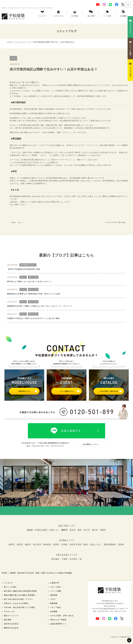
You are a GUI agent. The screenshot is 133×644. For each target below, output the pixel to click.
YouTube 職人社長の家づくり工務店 (20, 607)
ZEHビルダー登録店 (58, 620)
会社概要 (54, 612)
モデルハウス (9, 612)
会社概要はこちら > (91, 444)
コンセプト (9, 583)
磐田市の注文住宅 (11, 628)
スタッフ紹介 (56, 587)
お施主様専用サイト (58, 624)
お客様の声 (55, 583)
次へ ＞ (21, 222)
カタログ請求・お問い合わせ (62, 616)
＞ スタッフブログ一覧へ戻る (115, 222)
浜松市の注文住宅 (11, 624)
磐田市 (65, 530)
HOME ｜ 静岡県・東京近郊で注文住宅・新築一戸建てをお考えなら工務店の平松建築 (37, 573)
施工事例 (8, 620)
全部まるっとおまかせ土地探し (17, 603)
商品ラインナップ (11, 616)
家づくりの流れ (10, 587)
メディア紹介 (56, 607)
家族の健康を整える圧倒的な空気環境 (19, 595)
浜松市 (30, 530)
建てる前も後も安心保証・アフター (19, 599)
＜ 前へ (13, 222)
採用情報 (54, 595)
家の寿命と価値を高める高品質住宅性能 (20, 591)
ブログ (53, 599)
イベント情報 (56, 591)
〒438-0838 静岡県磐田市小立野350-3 (53, 443)
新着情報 (54, 603)
